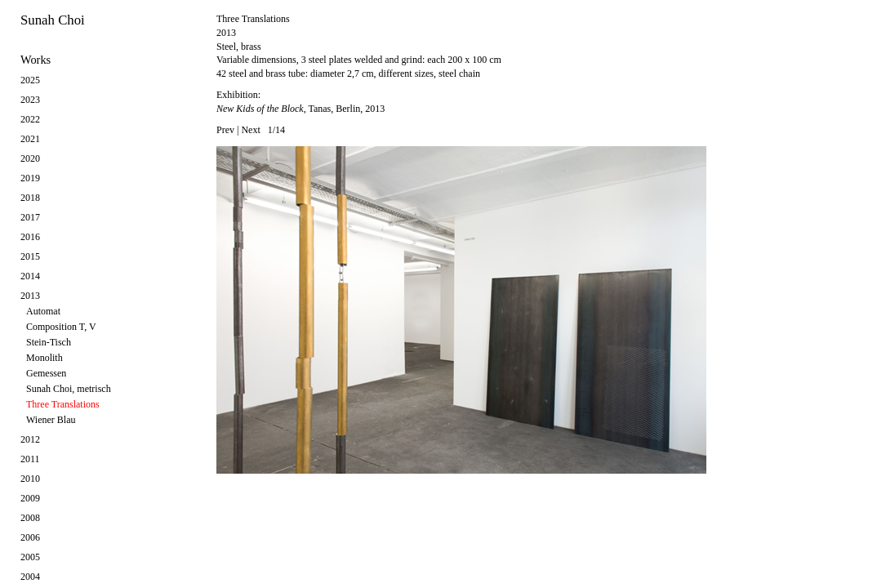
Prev (225, 130)
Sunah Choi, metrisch (69, 389)
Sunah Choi (53, 20)
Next (250, 130)
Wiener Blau (51, 420)
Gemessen (46, 373)
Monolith (45, 358)
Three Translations (63, 404)
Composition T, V (61, 327)
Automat (43, 311)
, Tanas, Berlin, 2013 (301, 109)
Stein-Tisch (49, 342)
